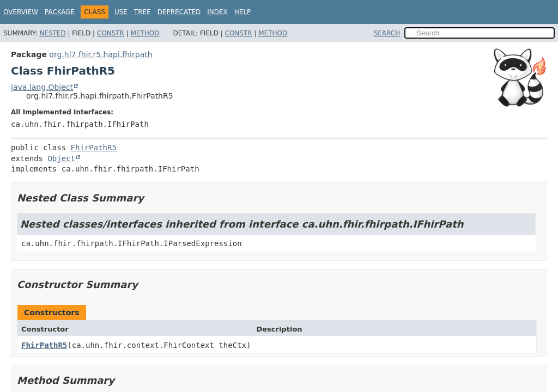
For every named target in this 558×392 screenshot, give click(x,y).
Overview (21, 12)
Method (145, 33)
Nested (52, 33)
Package (60, 12)
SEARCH (387, 33)
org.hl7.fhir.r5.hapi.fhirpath (101, 54)
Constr (111, 33)
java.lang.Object (42, 87)
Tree (142, 12)
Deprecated (179, 12)
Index (217, 12)
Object (61, 158)
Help (243, 12)
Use (121, 12)
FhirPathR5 (94, 148)
